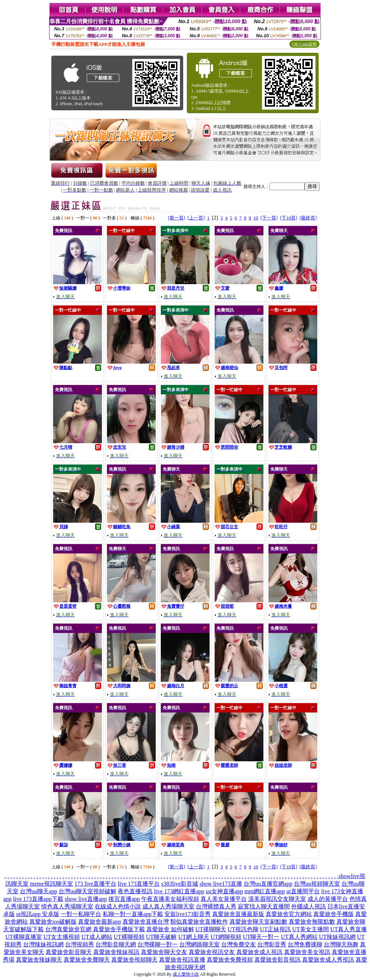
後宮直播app (124, 899)
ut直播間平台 (303, 891)
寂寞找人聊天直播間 (264, 906)
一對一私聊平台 (81, 914)
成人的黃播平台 (328, 899)
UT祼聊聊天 (211, 929)
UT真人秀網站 (299, 937)
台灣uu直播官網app (268, 884)
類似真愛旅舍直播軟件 (199, 922)
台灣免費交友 (238, 944)
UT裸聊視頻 (129, 937)
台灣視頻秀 (79, 944)
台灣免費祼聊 (305, 944)
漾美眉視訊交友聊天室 (277, 899)
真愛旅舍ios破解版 (53, 922)
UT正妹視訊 (275, 929)
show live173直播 (221, 884)
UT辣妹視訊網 (337, 937)
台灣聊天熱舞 (341, 944)
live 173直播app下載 (38, 899)
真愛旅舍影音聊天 (69, 952)
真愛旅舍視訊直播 (182, 960)
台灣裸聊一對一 (158, 944)
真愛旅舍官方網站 (289, 914)
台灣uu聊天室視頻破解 (87, 891)
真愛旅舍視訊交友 (212, 952)
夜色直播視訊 (135, 891)
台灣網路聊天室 (199, 944)
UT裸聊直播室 (24, 937)
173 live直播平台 (95, 884)
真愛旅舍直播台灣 (146, 922)
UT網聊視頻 (226, 937)
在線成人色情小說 (118, 906)
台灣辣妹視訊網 (43, 944)
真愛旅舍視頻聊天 (134, 960)
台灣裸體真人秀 (216, 906)
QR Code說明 (304, 44)
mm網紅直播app (264, 891)
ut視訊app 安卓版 (38, 914)
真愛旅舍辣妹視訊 (116, 952)
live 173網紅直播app (179, 891)
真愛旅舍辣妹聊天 (39, 960)
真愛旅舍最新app (100, 922)
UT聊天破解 (161, 937)
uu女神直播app (224, 891)
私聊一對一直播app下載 (133, 914)
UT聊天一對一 (261, 937)
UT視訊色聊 (243, 929)
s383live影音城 (180, 884)
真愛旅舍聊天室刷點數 (258, 922)
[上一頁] (196, 218)
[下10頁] (289, 218)
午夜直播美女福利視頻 (170, 899)
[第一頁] (177, 218)
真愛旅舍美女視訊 (307, 952)
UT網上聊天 (193, 937)
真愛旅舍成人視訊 (259, 952)
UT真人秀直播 (349, 929)
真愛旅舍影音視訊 (277, 960)
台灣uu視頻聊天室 (317, 884)
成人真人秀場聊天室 (168, 906)
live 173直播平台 (139, 884)
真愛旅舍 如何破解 (170, 929)
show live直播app (86, 899)
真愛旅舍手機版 (334, 914)
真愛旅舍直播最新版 (238, 914)
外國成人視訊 (309, 906)
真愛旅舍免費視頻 (230, 960)
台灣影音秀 (272, 944)
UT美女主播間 (311, 929)
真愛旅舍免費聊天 (87, 960)
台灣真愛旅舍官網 (68, 929)
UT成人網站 (97, 937)
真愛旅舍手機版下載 (119, 929)
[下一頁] (269, 218)
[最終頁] (308, 218)
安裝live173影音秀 (188, 914)
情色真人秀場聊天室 (67, 906)
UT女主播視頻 (62, 937)
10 (256, 218)
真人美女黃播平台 (224, 899)
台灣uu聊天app (38, 891)
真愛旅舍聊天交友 (164, 952)
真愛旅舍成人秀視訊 (328, 960)
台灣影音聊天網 (116, 944)
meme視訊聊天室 (51, 884)
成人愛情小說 (186, 974)
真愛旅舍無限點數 (312, 922)
